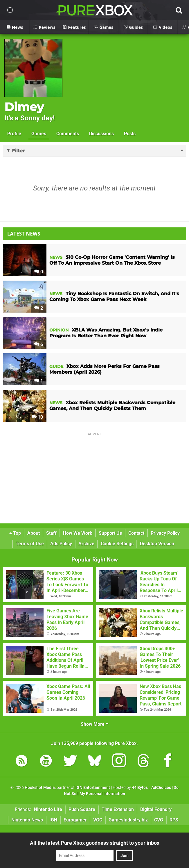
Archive (86, 544)
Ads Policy (61, 544)
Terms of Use (30, 544)
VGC (98, 820)
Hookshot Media (40, 788)
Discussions (101, 134)
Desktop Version (157, 544)
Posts (130, 134)
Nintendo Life (48, 809)
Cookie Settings (117, 544)
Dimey (24, 107)
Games (39, 134)
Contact (136, 533)
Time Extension (118, 809)
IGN (53, 820)
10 (37, 417)
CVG (159, 820)
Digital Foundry (156, 809)
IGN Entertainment (93, 788)
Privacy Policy (165, 533)
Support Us (110, 533)
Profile (14, 134)
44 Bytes (140, 788)
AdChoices (161, 788)
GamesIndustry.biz (128, 820)
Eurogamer (75, 820)
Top (15, 533)
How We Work (78, 533)
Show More (94, 724)
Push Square (82, 809)
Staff (51, 533)
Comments (68, 134)
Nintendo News (27, 820)
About (34, 533)
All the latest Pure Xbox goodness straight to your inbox (95, 843)
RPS (174, 820)
